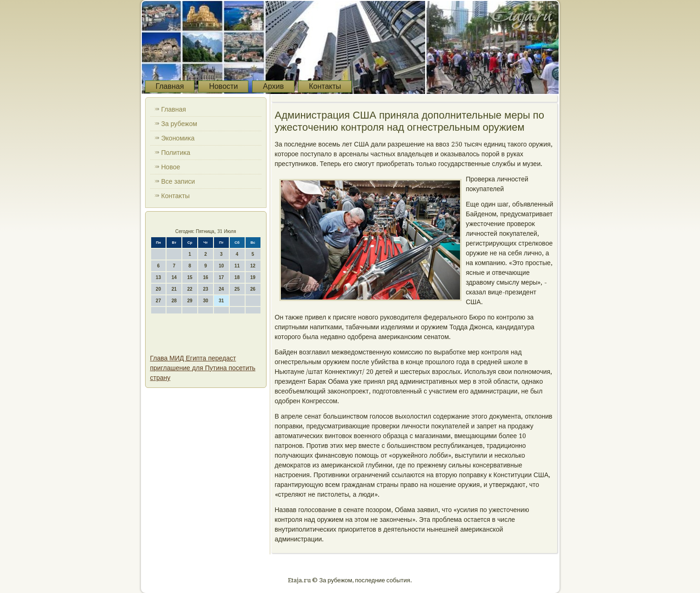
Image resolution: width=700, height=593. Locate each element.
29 (190, 301)
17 (221, 277)
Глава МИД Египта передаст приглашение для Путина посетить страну (203, 368)
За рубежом (179, 124)
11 (237, 266)
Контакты (325, 86)
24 (221, 289)
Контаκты (176, 196)
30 (205, 301)
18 (237, 277)
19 (253, 277)
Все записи (178, 181)
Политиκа (176, 153)
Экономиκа (178, 138)
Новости (223, 86)
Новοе (171, 167)
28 (174, 301)
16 (205, 277)
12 (253, 266)
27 (158, 301)
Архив (273, 86)
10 (221, 266)
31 (221, 301)
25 (237, 289)
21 (174, 289)
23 (205, 289)
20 (158, 289)
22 (190, 289)
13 (158, 277)
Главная (170, 86)
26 (253, 289)
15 (190, 277)
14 (174, 277)
